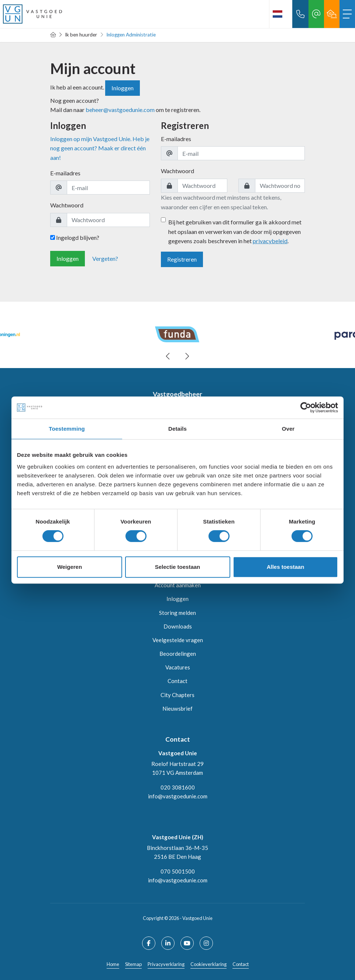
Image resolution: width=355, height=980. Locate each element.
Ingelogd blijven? (75, 237)
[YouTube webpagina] (187, 943)
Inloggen (123, 88)
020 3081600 (178, 787)
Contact (241, 964)
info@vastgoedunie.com (178, 796)
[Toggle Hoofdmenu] (347, 14)
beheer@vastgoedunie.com (121, 110)
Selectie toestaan (178, 567)
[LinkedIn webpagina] (168, 943)
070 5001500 (178, 871)
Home (113, 964)
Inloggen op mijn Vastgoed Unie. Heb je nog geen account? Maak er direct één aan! (100, 148)
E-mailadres (65, 173)
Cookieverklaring (208, 964)
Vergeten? (105, 258)
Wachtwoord (67, 205)
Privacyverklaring (166, 964)
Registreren (182, 259)
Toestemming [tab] (67, 429)
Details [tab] (177, 429)
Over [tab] (288, 429)
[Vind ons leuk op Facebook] (149, 943)
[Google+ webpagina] (206, 943)
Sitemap (133, 964)
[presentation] (168, 356)
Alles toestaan (286, 567)
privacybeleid (270, 241)
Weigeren (70, 567)
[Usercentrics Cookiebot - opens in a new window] (306, 407)
